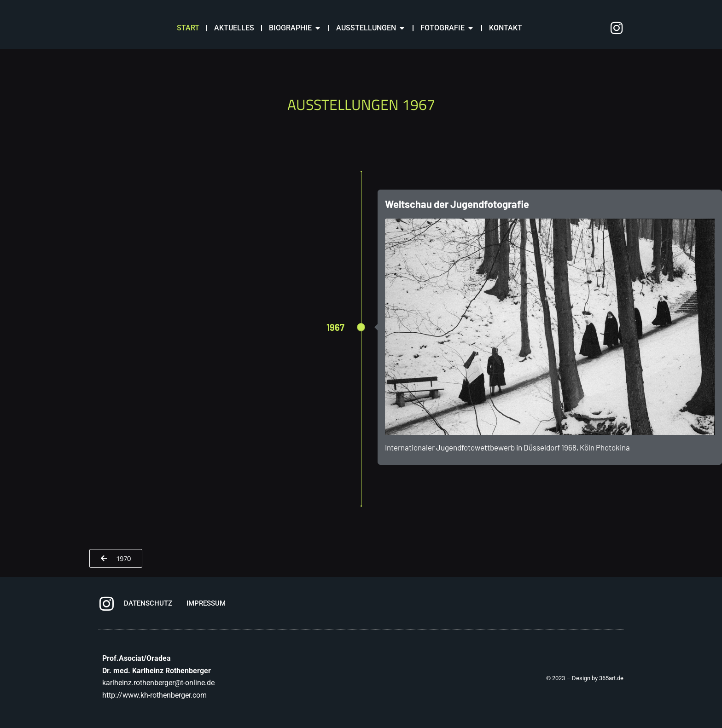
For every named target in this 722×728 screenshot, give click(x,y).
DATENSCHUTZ (148, 603)
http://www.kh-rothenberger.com (154, 695)
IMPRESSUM (206, 603)
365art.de (611, 678)
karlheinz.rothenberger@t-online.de (158, 683)
